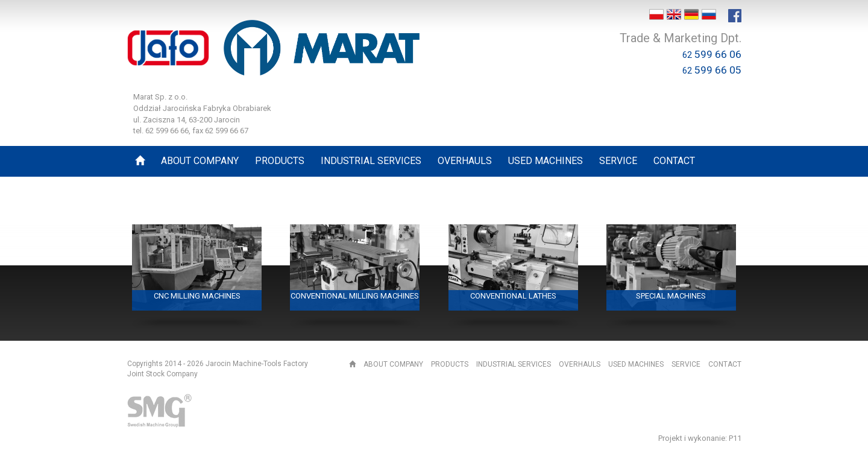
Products (450, 364)
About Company (393, 364)
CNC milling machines (197, 296)
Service (686, 364)
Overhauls (580, 364)
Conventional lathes (513, 296)
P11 (735, 438)
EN (674, 14)
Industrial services (514, 364)
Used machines (636, 364)
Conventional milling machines (355, 296)
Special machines (671, 296)
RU (709, 14)
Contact (725, 364)
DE (691, 14)
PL (656, 14)
